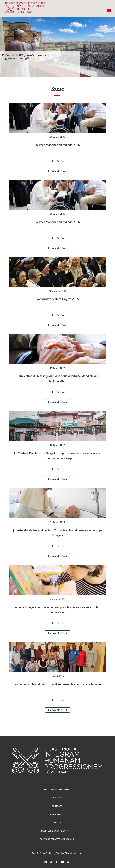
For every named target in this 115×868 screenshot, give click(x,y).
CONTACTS (57, 806)
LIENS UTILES (57, 814)
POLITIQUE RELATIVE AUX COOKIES (57, 839)
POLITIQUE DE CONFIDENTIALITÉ (57, 831)
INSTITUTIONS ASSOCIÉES (57, 789)
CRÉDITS (57, 822)
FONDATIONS (57, 798)
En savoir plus (57, 171)
